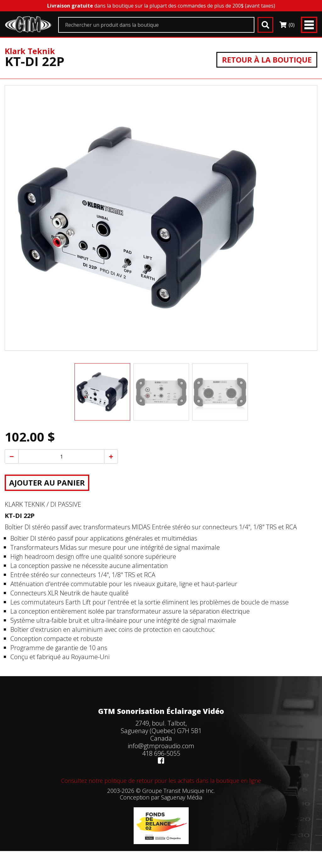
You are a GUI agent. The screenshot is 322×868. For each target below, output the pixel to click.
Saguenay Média (182, 797)
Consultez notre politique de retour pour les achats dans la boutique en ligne (161, 781)
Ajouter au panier (47, 483)
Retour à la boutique (267, 60)
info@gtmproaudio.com (161, 746)
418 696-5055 (161, 753)
